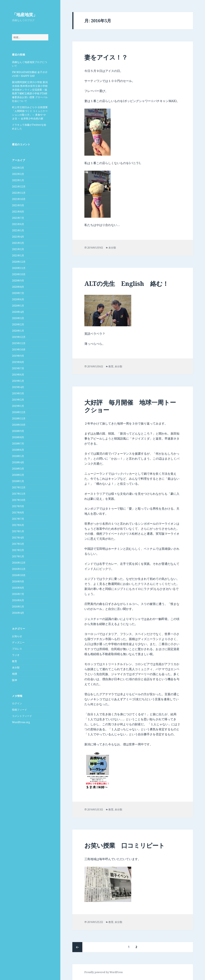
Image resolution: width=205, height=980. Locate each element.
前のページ (77, 947)
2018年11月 (19, 418)
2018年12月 (19, 412)
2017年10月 (19, 500)
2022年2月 (18, 174)
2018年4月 (18, 462)
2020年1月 (18, 331)
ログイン (17, 703)
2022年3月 (18, 168)
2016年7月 (18, 594)
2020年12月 (19, 262)
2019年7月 (18, 368)
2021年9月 (18, 205)
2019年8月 (18, 362)
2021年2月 (18, 249)
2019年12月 (19, 337)
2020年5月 (18, 306)
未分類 (16, 667)
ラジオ (16, 655)
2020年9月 (18, 281)
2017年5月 (18, 531)
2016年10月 (19, 575)
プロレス (17, 649)
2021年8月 (18, 212)
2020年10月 (19, 274)
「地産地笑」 (25, 14)
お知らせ (17, 636)
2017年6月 (18, 525)
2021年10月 (19, 199)
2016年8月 (18, 588)
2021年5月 (18, 230)
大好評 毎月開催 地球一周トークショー (130, 406)
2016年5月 (18, 607)
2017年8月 (18, 512)
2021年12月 (19, 187)
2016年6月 (18, 600)
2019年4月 (18, 387)
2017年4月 (18, 538)
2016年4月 (18, 613)
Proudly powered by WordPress (104, 972)
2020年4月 (18, 312)
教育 (15, 661)
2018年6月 (18, 450)
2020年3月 (18, 318)
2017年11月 (19, 494)
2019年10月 (19, 349)
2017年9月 (18, 506)
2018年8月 (18, 437)
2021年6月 (18, 224)
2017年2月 (18, 550)
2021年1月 (18, 255)
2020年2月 (18, 324)
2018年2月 (18, 475)
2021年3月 (18, 243)
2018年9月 (18, 431)
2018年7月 (18, 444)
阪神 (15, 680)
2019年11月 (19, 343)
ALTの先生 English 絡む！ (126, 283)
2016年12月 (19, 563)
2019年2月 (18, 400)
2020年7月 (18, 293)
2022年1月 (18, 180)
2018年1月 (18, 481)
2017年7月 (18, 519)
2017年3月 (18, 544)
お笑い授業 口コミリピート (125, 845)
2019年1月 (18, 406)
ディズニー (18, 642)
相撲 (15, 674)
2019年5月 (18, 381)
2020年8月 (18, 287)
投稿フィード (20, 710)
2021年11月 (19, 193)
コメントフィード (22, 716)
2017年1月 (18, 556)
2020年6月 (18, 299)
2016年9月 (18, 581)
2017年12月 (19, 487)
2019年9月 (18, 356)
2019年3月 (18, 393)
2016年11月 (19, 569)
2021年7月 (18, 218)
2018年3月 (18, 469)
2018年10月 (19, 425)
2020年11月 (19, 268)
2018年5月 (18, 456)
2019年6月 (18, 375)
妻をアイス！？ (106, 57)
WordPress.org (21, 722)
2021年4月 (18, 237)
